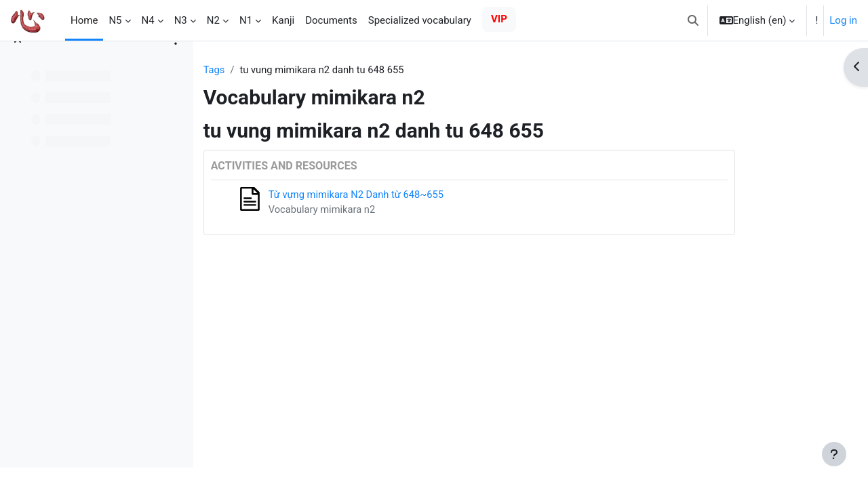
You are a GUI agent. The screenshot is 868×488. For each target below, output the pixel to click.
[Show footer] (834, 454)
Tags (265, 70)
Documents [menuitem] (331, 20)
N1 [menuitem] (246, 20)
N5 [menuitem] (115, 20)
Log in (843, 20)
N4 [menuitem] (148, 20)
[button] (693, 20)
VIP (499, 19)
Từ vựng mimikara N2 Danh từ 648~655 (409, 195)
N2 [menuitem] (213, 20)
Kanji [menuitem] (283, 20)
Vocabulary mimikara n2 (374, 210)
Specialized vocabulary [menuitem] (420, 20)
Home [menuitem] (84, 20)
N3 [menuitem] (181, 20)
